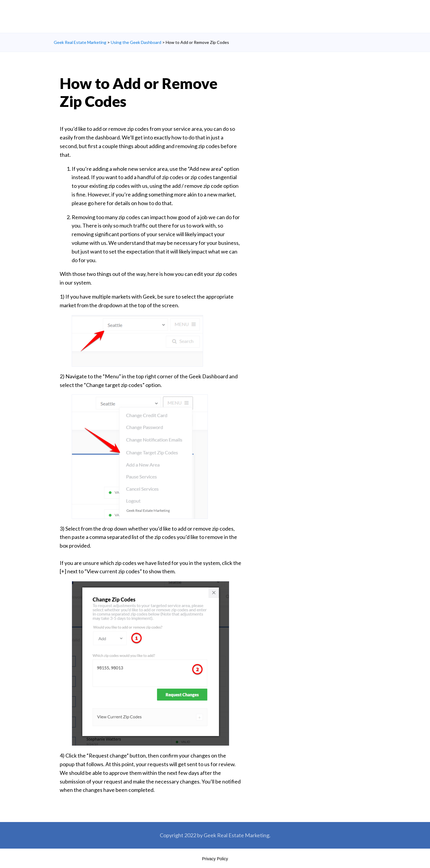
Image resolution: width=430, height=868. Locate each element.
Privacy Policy (215, 859)
